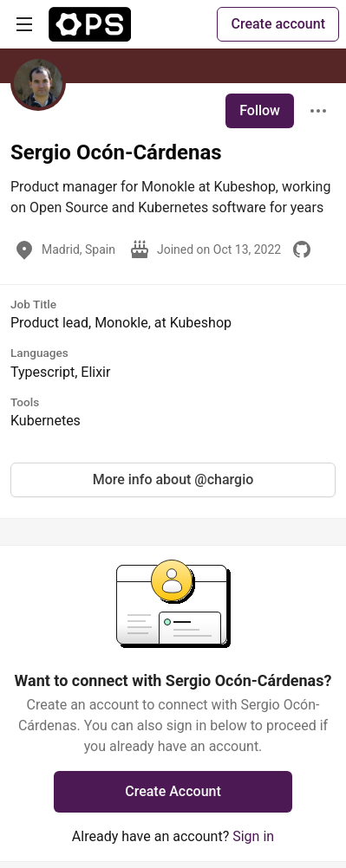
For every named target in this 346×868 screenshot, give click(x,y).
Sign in (253, 836)
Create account (278, 24)
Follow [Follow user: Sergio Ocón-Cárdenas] (260, 110)
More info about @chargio (173, 479)
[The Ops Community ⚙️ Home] (90, 24)
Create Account (173, 791)
